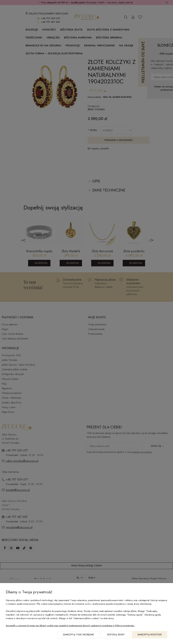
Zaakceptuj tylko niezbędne (78, 635)
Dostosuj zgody (116, 635)
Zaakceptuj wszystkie (150, 635)
